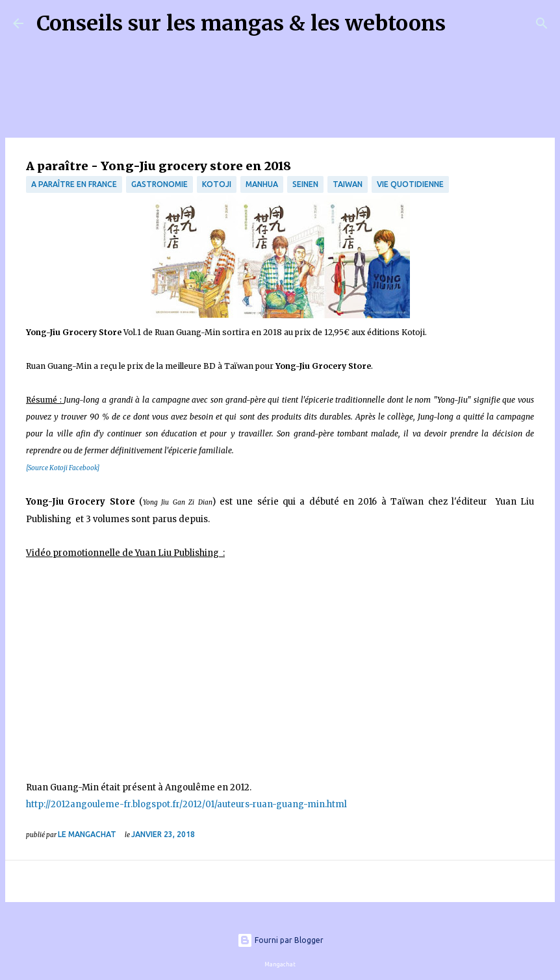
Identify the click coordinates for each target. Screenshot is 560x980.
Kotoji (217, 184)
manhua (262, 184)
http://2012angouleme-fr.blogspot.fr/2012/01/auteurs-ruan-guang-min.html (187, 804)
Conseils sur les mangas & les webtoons (241, 23)
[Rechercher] (464, 23)
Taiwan (348, 184)
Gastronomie (159, 184)
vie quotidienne (410, 184)
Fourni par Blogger (280, 940)
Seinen (305, 184)
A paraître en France (74, 184)
